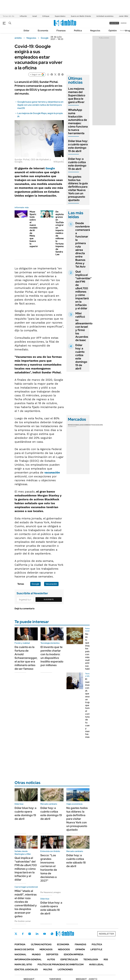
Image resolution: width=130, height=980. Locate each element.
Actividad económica (105, 16)
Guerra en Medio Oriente (81, 16)
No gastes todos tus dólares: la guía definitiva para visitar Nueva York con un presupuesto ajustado (78, 188)
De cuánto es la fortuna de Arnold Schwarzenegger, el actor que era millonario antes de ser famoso (26, 658)
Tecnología (91, 959)
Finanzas (61, 31)
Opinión (113, 31)
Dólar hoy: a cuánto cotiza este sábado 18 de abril (76, 861)
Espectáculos (69, 959)
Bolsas (80, 425)
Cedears (99, 425)
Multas (48, 969)
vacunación (52, 472)
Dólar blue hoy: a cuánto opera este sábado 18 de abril (51, 908)
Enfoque (46, 16)
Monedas (72, 425)
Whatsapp (52, 934)
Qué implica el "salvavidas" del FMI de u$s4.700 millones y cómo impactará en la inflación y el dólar (83, 290)
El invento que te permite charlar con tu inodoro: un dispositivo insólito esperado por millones (52, 656)
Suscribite (49, 599)
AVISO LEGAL (96, 964)
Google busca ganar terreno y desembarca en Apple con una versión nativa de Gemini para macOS (40, 105)
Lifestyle (96, 949)
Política (78, 31)
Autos (51, 959)
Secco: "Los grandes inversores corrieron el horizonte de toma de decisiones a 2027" (49, 868)
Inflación (23, 16)
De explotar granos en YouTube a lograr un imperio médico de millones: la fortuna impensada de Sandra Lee (61, 233)
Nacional (20, 954)
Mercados (46, 949)
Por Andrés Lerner (23, 921)
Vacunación (51, 584)
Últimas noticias (41, 944)
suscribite (114, 23)
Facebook (23, 934)
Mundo (36, 954)
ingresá (124, 23)
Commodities (89, 425)
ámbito (18, 38)
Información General (28, 959)
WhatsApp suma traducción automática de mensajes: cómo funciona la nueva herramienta (78, 122)
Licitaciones (65, 969)
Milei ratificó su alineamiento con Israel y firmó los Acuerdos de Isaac (84, 327)
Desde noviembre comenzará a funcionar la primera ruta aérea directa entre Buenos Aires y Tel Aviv (83, 245)
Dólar (26, 31)
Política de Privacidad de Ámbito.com (61, 964)
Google (45, 38)
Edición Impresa (74, 954)
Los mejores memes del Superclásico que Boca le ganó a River (77, 95)
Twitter (16, 934)
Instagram (30, 934)
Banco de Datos (24, 949)
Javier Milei (123, 16)
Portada (20, 944)
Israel (35, 16)
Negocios (95, 31)
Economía (43, 31)
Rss (106, 959)
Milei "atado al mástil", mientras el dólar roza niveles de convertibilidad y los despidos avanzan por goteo (26, 904)
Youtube (45, 934)
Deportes (52, 954)
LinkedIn (37, 934)
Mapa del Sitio (23, 964)
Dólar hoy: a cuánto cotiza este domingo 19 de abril (77, 164)
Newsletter (124, 30)
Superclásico (60, 16)
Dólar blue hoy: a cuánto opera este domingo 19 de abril (78, 146)
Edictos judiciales (26, 969)
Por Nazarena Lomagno (51, 892)
